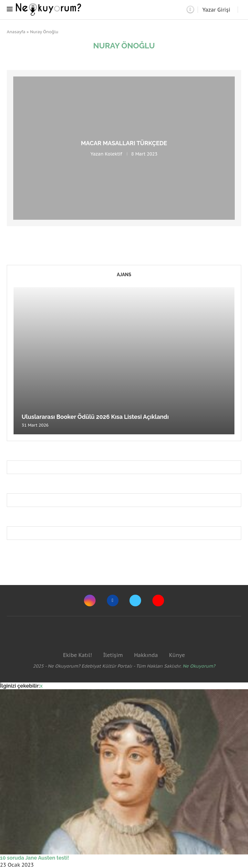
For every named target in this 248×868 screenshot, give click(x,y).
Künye (177, 655)
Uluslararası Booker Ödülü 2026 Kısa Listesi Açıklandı (95, 417)
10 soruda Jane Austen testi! (35, 858)
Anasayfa (16, 32)
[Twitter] (135, 601)
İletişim (113, 655)
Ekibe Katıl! (77, 655)
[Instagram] (90, 601)
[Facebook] (113, 601)
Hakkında (146, 655)
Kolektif (113, 154)
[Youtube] (158, 601)
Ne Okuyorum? (199, 666)
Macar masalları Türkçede (124, 143)
